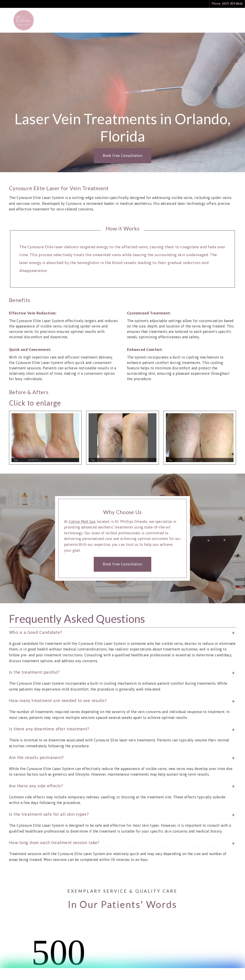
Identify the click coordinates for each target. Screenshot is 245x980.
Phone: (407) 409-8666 (227, 4)
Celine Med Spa (82, 522)
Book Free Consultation (122, 156)
